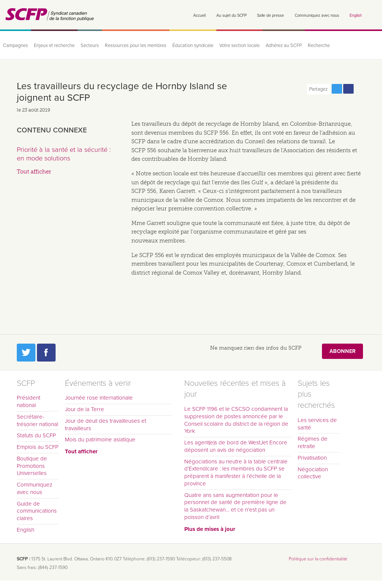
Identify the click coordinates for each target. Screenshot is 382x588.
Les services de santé (317, 424)
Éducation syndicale (193, 46)
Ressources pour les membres (136, 46)
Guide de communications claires (37, 511)
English (356, 15)
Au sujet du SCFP (231, 15)
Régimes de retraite (313, 442)
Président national (29, 401)
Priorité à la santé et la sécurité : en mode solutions (64, 154)
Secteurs (90, 46)
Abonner (342, 351)
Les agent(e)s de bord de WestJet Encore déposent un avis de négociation (236, 446)
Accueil (199, 15)
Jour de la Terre (84, 409)
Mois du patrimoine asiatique (100, 440)
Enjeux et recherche (54, 46)
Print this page (360, 89)
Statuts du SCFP (36, 435)
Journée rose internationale (99, 398)
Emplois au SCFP (38, 447)
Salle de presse (270, 15)
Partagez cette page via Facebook (348, 89)
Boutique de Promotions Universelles (32, 466)
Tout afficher (34, 172)
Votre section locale (239, 46)
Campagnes (15, 46)
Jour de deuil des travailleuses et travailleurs (106, 425)
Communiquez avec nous (317, 15)
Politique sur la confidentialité (318, 559)
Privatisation (312, 458)
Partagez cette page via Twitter (337, 89)
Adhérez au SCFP (284, 46)
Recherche (319, 46)
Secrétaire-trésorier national (37, 420)
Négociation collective (313, 473)
